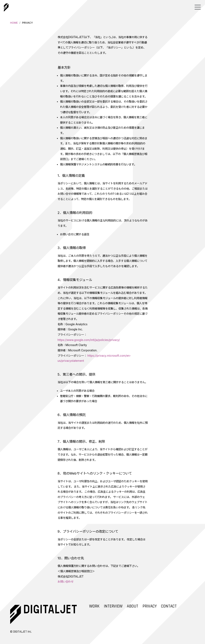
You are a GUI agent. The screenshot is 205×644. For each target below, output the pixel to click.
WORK (94, 606)
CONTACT (169, 606)
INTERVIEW (113, 606)
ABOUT (133, 606)
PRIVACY (150, 606)
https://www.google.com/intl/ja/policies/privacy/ (89, 340)
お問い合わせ (66, 582)
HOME (14, 23)
